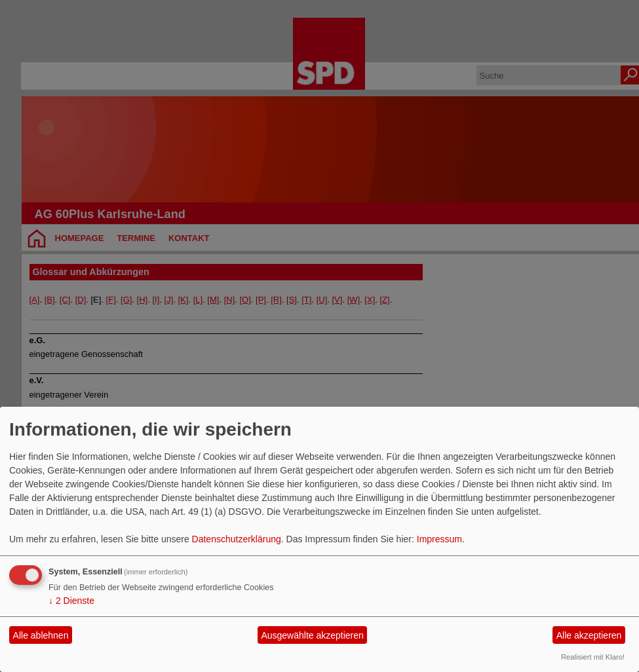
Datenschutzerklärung (237, 539)
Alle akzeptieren (589, 635)
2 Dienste (71, 601)
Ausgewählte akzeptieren (312, 635)
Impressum (439, 539)
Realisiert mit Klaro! (593, 657)
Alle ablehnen (41, 635)
